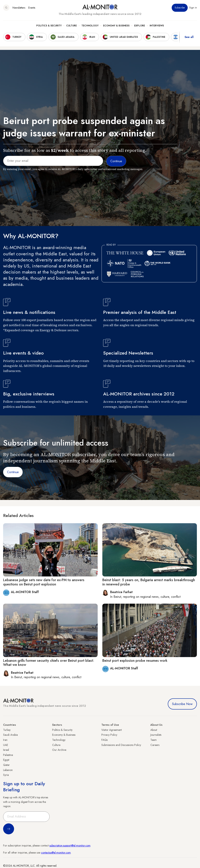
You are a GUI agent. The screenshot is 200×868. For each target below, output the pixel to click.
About (154, 730)
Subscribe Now (182, 704)
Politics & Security (49, 26)
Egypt (6, 760)
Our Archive (59, 750)
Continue (13, 472)
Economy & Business (116, 26)
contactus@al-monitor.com (56, 853)
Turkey (7, 730)
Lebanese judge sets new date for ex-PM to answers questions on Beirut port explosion (44, 582)
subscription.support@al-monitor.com (70, 845)
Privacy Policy (109, 735)
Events (32, 8)
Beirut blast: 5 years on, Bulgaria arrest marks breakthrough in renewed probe (149, 582)
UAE (6, 745)
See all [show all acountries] (189, 37)
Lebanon (8, 770)
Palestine (8, 755)
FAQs (104, 740)
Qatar (6, 765)
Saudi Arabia (10, 735)
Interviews (157, 26)
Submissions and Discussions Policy (121, 745)
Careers (155, 745)
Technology (90, 26)
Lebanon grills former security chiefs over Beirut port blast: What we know (49, 663)
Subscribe (180, 8)
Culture (71, 26)
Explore (140, 26)
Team (154, 740)
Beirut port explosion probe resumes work (135, 661)
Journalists (156, 735)
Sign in (193, 8)
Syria (6, 775)
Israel (6, 750)
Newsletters (19, 8)
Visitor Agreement (112, 730)
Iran (5, 740)
